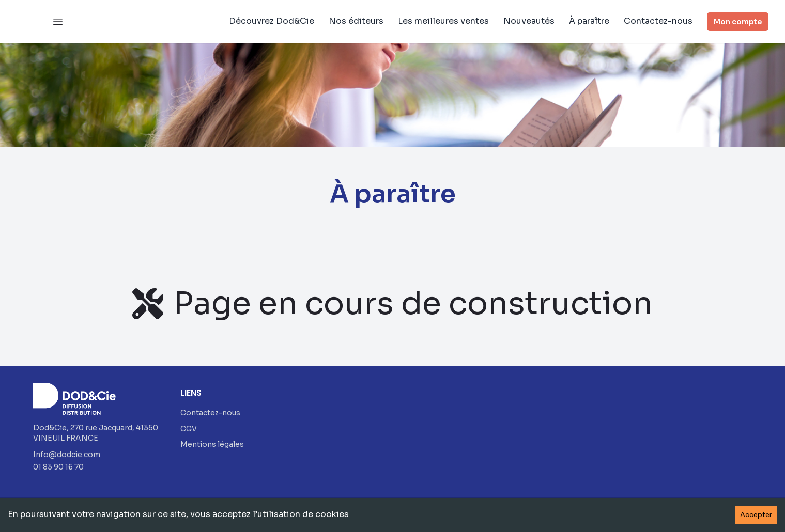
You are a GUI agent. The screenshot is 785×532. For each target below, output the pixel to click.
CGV (189, 429)
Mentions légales (212, 444)
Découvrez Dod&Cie (272, 21)
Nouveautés (529, 21)
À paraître (589, 21)
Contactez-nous (658, 21)
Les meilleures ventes (443, 21)
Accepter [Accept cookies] (756, 515)
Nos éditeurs (356, 21)
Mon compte (738, 22)
